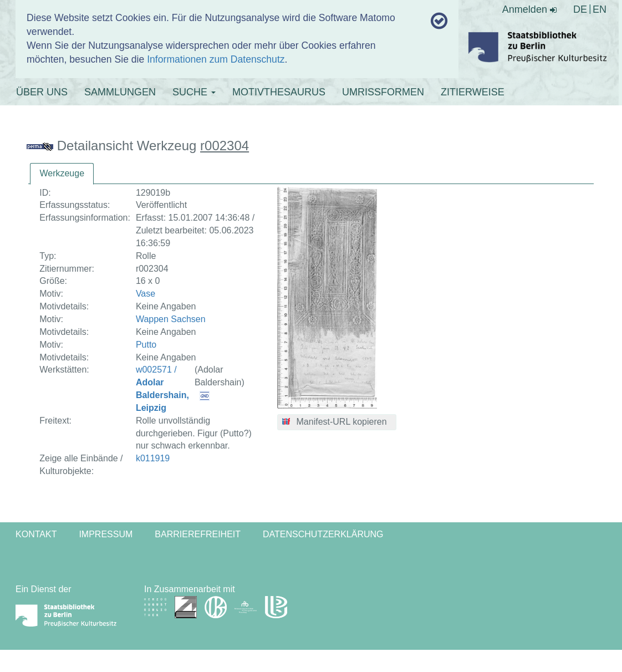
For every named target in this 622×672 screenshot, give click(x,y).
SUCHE (194, 92)
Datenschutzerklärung (323, 534)
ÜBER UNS (42, 92)
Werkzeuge (62, 173)
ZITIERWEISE (473, 92)
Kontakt (36, 534)
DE (580, 9)
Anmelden (529, 9)
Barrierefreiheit (198, 534)
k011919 (153, 458)
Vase (146, 294)
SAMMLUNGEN (120, 92)
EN (600, 9)
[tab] (62, 174)
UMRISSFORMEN (383, 92)
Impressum (106, 534)
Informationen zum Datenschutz (216, 59)
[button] (337, 422)
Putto (146, 345)
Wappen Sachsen (171, 319)
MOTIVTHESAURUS (279, 92)
